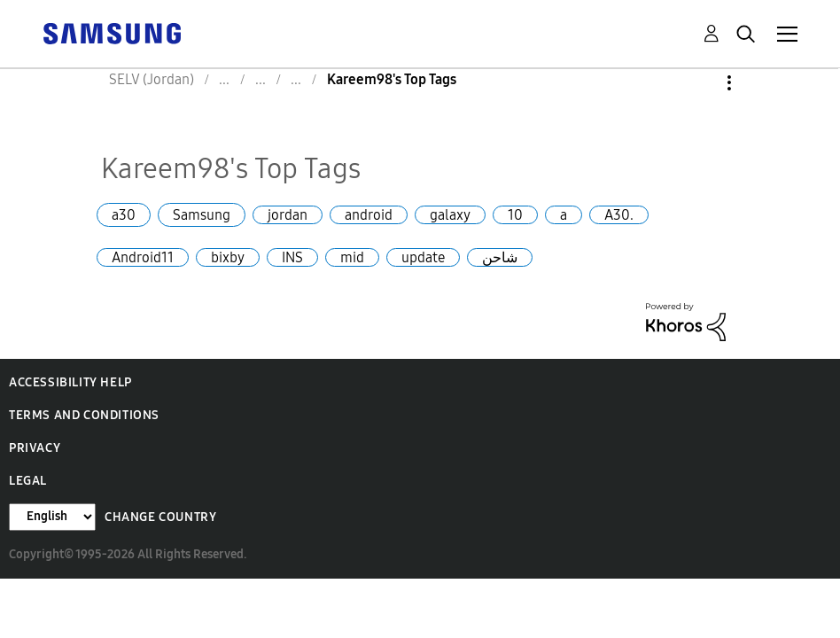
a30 (124, 215)
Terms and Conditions (84, 415)
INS (292, 257)
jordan (288, 215)
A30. (619, 215)
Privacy (35, 448)
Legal (28, 481)
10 (515, 215)
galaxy (450, 215)
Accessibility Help (70, 382)
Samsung (202, 215)
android (369, 215)
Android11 (143, 257)
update (423, 257)
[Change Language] (52, 517)
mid (352, 257)
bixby (228, 257)
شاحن (500, 257)
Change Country (160, 517)
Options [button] (699, 83)
